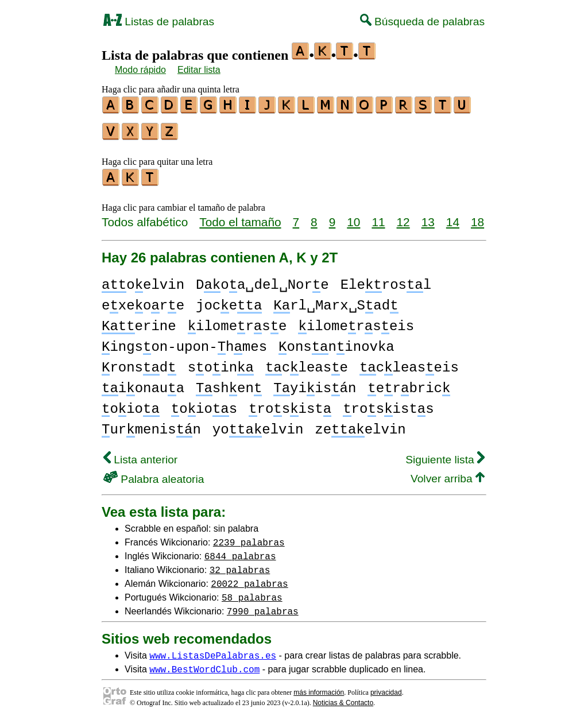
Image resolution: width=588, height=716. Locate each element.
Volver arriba (448, 473)
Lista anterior (140, 454)
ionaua (143, 383)
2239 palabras (249, 537)
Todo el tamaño (240, 217)
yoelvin (258, 425)
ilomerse (237, 321)
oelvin (143, 280)
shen (229, 383)
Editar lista (199, 70)
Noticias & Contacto (343, 698)
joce (229, 301)
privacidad (386, 687)
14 (453, 217)
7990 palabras (263, 606)
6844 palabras (240, 551)
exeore (143, 301)
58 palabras (252, 592)
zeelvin (360, 425)
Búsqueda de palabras (422, 22)
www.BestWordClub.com (204, 664)
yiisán (315, 383)
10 (353, 217)
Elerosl (386, 280)
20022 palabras (249, 578)
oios (204, 404)
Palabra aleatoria (154, 474)
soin (221, 363)
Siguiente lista (445, 454)
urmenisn (151, 425)
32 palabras (240, 564)
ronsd (139, 363)
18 (477, 217)
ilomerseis (356, 321)
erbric (409, 383)
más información (319, 687)
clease (307, 363)
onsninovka (336, 342)
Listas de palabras (159, 22)
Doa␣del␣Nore (262, 280)
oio (131, 404)
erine (139, 321)
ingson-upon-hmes (184, 342)
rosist (290, 404)
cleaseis (409, 363)
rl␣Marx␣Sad (336, 301)
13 (428, 217)
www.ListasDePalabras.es (213, 650)
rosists (388, 404)
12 (403, 217)
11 (378, 217)
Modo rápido (140, 70)
